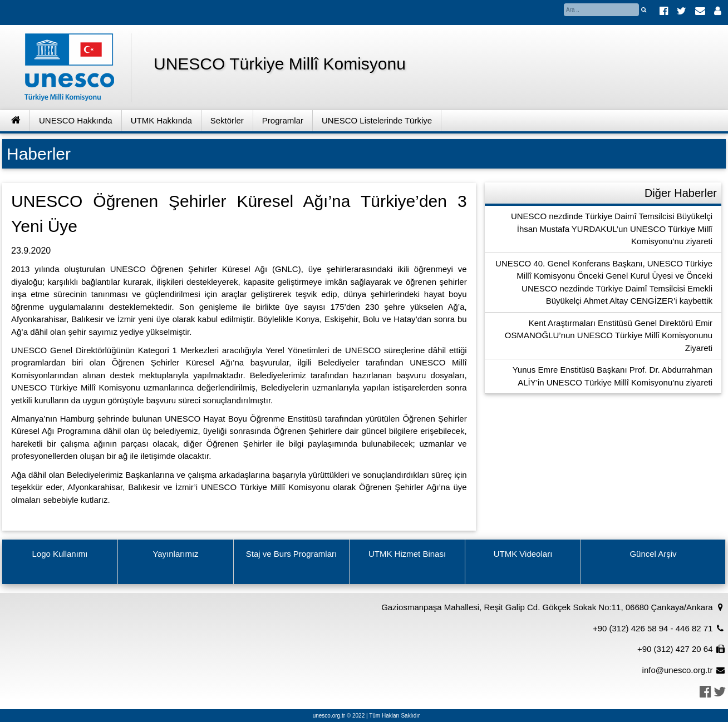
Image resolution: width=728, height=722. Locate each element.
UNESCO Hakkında (76, 120)
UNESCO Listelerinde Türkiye (377, 120)
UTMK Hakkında (161, 120)
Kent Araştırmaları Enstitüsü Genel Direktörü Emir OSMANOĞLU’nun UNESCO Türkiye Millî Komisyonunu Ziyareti (609, 335)
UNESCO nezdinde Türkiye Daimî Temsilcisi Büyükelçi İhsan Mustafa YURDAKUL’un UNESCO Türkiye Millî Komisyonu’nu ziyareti (612, 229)
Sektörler (227, 120)
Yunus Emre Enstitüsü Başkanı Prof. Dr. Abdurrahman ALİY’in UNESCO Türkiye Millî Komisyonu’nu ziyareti (613, 376)
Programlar (283, 120)
